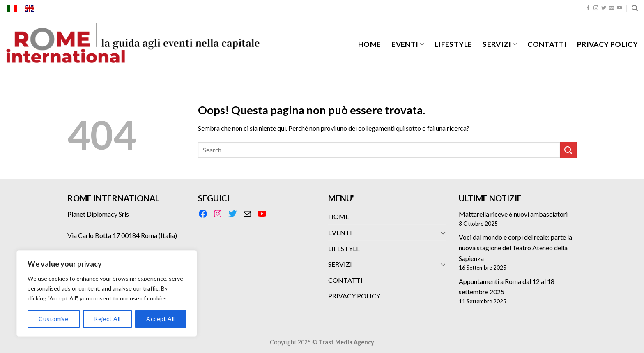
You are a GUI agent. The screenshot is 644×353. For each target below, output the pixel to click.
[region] (107, 293)
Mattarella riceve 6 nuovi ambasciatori (513, 214)
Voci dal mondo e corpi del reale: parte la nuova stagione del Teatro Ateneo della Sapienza (515, 247)
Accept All (160, 319)
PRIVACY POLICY (607, 44)
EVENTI (408, 44)
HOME (369, 44)
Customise (53, 319)
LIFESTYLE (453, 44)
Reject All (107, 319)
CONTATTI (547, 44)
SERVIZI (500, 44)
